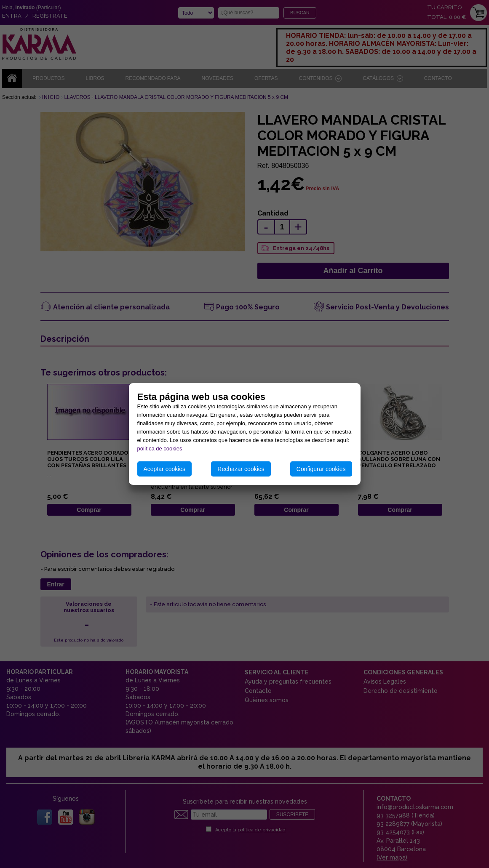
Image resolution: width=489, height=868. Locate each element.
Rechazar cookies (241, 469)
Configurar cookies (321, 469)
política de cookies (160, 449)
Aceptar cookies (165, 469)
